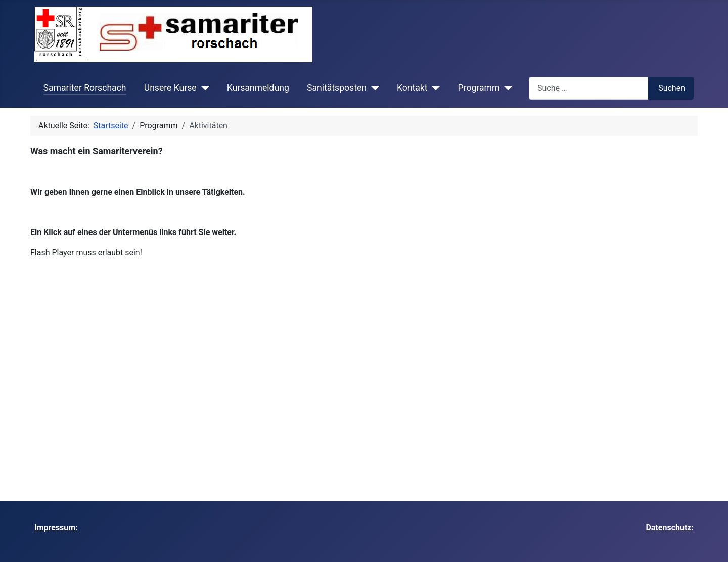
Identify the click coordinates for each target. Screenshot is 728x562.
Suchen (672, 88)
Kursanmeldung (258, 88)
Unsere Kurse (170, 88)
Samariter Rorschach (85, 88)
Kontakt (412, 88)
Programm (479, 88)
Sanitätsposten (337, 88)
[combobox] (589, 88)
